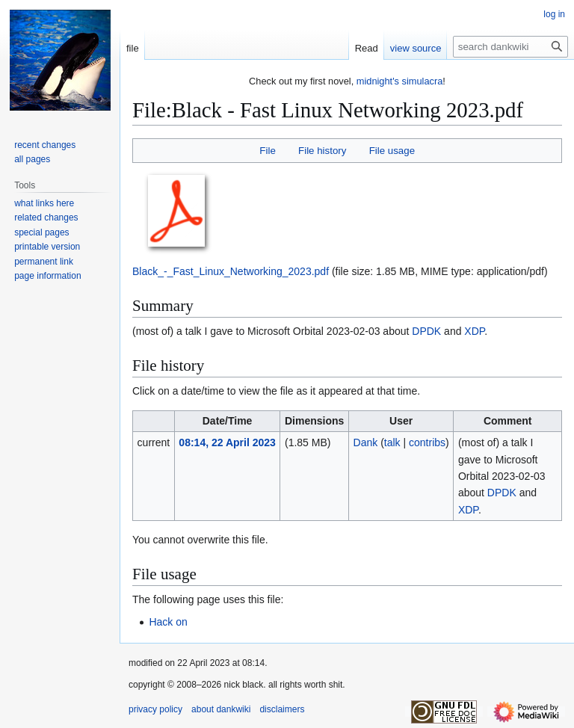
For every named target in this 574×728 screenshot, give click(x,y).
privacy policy (155, 709)
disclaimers (282, 709)
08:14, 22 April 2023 (227, 442)
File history (322, 151)
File (267, 151)
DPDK (426, 331)
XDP (474, 331)
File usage (392, 151)
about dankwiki (221, 709)
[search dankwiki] (510, 47)
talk (392, 442)
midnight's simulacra (400, 81)
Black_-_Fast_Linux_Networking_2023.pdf (231, 271)
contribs (427, 442)
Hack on (168, 622)
